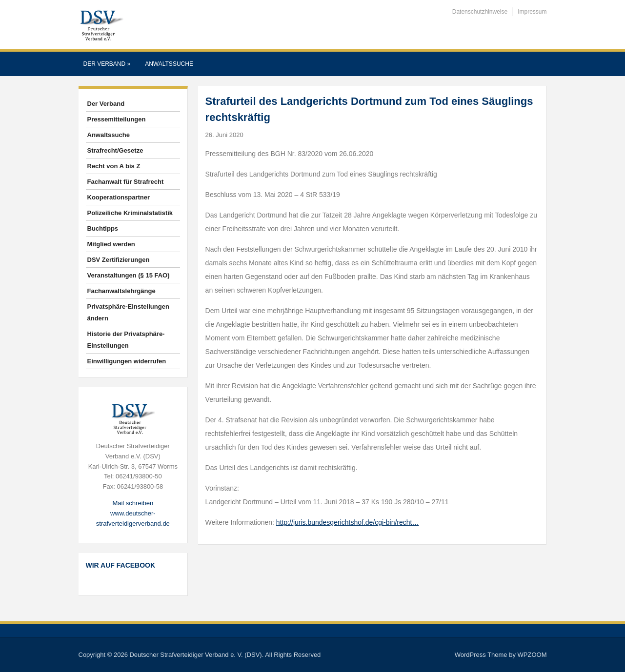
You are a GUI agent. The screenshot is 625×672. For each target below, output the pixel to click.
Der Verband (107, 64)
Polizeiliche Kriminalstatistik (130, 213)
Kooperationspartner (119, 197)
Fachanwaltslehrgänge (121, 291)
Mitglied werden (111, 244)
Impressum (532, 12)
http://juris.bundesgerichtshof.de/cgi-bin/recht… (348, 522)
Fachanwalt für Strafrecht (126, 182)
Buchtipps (103, 228)
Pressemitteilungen (117, 119)
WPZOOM (532, 655)
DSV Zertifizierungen (119, 260)
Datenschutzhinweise (480, 12)
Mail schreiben (133, 503)
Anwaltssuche (169, 64)
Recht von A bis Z (114, 166)
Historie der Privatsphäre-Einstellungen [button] (126, 340)
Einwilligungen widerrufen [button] (127, 361)
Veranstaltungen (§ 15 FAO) (129, 275)
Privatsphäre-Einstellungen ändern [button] (128, 312)
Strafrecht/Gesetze (115, 150)
